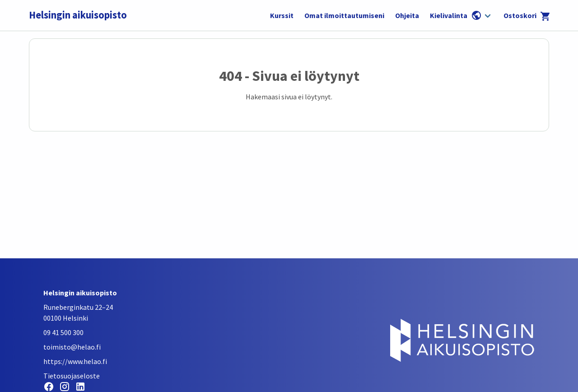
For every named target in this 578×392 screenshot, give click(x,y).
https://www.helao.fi (75, 361)
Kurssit (282, 15)
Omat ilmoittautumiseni (344, 15)
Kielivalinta (456, 15)
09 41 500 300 (63, 332)
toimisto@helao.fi (72, 347)
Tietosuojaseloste (72, 376)
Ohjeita (407, 15)
